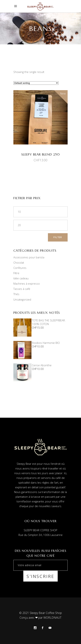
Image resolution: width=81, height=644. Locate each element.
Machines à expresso (27, 284)
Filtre (16, 273)
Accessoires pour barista (29, 257)
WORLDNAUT (52, 618)
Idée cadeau (21, 278)
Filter (58, 237)
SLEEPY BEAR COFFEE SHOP (40, 530)
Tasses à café (22, 289)
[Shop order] (36, 83)
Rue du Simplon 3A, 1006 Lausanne (40, 535)
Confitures (20, 268)
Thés (16, 294)
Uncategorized (22, 299)
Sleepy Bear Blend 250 (41, 154)
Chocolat (19, 263)
